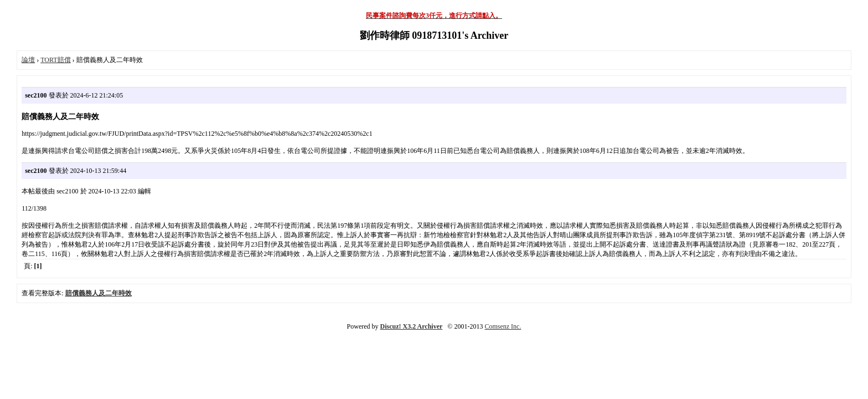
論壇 (28, 60)
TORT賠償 (55, 60)
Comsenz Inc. (503, 326)
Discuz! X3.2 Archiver (412, 326)
